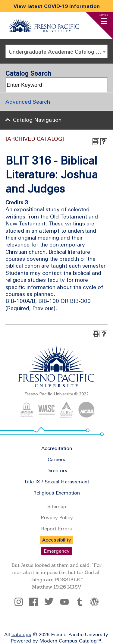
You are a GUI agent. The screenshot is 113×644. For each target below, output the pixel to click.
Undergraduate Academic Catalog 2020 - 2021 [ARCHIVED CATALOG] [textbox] (58, 52)
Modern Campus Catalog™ (70, 641)
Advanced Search (28, 102)
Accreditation (57, 448)
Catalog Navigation (37, 120)
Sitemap (57, 506)
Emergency (56, 551)
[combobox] (56, 51)
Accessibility (56, 540)
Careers (56, 459)
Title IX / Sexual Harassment (56, 482)
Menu (104, 15)
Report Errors (56, 529)
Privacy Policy (57, 517)
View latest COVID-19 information (57, 6)
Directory (57, 470)
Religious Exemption (56, 493)
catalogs (21, 634)
